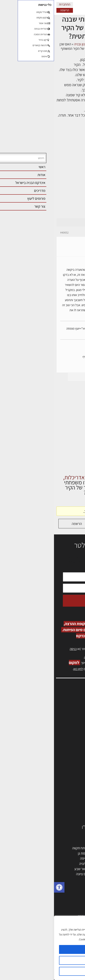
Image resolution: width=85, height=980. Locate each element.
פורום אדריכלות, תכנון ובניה (39, 44)
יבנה (53, 879)
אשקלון (51, 874)
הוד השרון (72, 869)
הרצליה (51, 858)
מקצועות (73, 775)
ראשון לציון (71, 853)
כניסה (19, 649)
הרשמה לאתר (71, 723)
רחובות (51, 853)
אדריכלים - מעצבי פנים (63, 770)
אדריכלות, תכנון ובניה (66, 701)
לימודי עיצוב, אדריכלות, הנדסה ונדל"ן (53, 827)
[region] (42, 948)
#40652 (10, 233)
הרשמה (11, 10)
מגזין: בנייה (73, 740)
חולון (75, 858)
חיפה (29, 858)
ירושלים (51, 848)
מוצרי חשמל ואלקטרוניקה (61, 811)
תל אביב (73, 848)
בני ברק (51, 869)
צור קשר (75, 731)
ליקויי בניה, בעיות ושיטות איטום (60, 709)
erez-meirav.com (69, 367)
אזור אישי (74, 718)
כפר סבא (50, 864)
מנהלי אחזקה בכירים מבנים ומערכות (56, 714)
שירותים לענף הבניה (65, 816)
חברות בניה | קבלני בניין (63, 790)
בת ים (75, 874)
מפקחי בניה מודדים (65, 785)
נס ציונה (28, 874)
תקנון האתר (73, 749)
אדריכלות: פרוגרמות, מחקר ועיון (57, 900)
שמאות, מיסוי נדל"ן (68, 705)
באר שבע (27, 869)
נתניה (29, 864)
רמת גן (29, 853)
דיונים (64, 44)
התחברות (11, 4)
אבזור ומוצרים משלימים (63, 821)
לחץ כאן (58, 657)
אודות (77, 736)
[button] (5, 887)
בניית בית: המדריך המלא (62, 911)
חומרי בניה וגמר (68, 801)
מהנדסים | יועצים (67, 780)
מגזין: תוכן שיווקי (70, 744)
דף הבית (77, 44)
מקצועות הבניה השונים (63, 796)
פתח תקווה (25, 848)
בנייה (75, 906)
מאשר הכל (42, 949)
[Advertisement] (42, 173)
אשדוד (74, 864)
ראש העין (73, 879)
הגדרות (42, 960)
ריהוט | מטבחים (68, 806)
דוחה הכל (42, 971)
